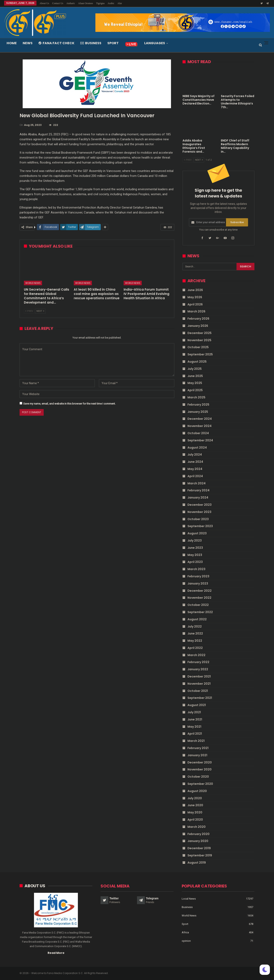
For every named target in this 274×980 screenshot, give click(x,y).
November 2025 (199, 340)
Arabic (111, 3)
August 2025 (197, 362)
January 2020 (198, 841)
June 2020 (195, 805)
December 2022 (200, 590)
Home (12, 43)
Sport (113, 43)
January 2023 (198, 583)
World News (33, 283)
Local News (189, 898)
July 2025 (195, 369)
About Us (44, 3)
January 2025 (198, 412)
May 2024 (195, 469)
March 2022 (196, 655)
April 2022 (195, 648)
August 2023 (197, 533)
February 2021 (198, 748)
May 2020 (195, 812)
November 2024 (200, 426)
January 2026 (198, 326)
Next (40, 311)
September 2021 (200, 698)
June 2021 (195, 719)
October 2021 (198, 691)
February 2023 (198, 576)
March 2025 (196, 397)
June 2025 (195, 376)
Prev (29, 311)
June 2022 (195, 633)
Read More (56, 953)
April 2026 (195, 304)
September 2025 (200, 354)
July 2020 (195, 798)
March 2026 (196, 311)
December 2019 (199, 848)
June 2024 (195, 462)
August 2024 (197, 447)
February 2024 (198, 490)
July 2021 (194, 712)
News (28, 43)
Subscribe (237, 222)
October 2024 (198, 433)
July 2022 (195, 626)
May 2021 (194, 726)
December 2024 (200, 419)
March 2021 (196, 741)
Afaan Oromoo (85, 3)
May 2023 (195, 555)
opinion (186, 941)
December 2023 (200, 505)
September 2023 (200, 526)
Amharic (71, 3)
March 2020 (197, 827)
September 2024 (200, 440)
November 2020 (200, 769)
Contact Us (58, 3)
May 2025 (195, 383)
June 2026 (195, 290)
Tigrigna (100, 3)
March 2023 (196, 569)
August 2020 (197, 791)
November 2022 (199, 598)
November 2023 (199, 512)
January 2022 (198, 669)
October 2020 (198, 777)
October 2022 (198, 605)
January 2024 (198, 498)
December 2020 (200, 762)
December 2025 (200, 333)
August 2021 (197, 705)
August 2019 (197, 863)
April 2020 (195, 820)
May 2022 (195, 641)
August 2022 (197, 619)
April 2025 (195, 390)
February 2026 (198, 319)
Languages (155, 43)
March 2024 (197, 483)
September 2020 (200, 784)
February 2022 (198, 662)
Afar (120, 3)
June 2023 (195, 547)
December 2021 (199, 676)
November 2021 (199, 684)
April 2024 (195, 476)
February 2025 (198, 405)
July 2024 (195, 455)
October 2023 (198, 519)
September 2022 (200, 612)
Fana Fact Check (56, 43)
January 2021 (197, 755)
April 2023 (195, 562)
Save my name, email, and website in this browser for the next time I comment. (69, 404)
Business (91, 43)
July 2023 (195, 540)
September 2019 (200, 855)
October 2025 (198, 347)
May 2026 (195, 297)
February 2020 (198, 834)
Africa (185, 932)
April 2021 (195, 734)
